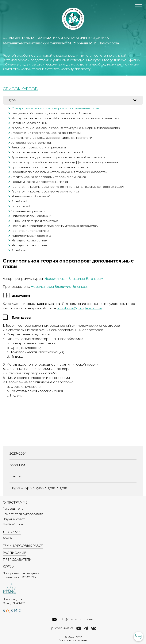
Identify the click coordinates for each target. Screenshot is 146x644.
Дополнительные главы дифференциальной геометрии (52, 138)
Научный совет (14, 519)
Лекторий (12, 532)
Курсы (13, 100)
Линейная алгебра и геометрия (35, 221)
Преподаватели (17, 560)
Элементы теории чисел (29, 211)
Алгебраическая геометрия (32, 143)
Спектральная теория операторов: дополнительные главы (55, 109)
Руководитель (13, 509)
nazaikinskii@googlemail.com (79, 308)
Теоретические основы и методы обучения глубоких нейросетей (59, 172)
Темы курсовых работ (23, 546)
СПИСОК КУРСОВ (20, 89)
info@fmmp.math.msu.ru (76, 620)
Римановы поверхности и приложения (39, 148)
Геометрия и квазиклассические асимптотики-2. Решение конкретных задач (68, 187)
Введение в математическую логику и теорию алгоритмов (54, 226)
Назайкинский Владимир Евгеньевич (74, 279)
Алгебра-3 (19, 251)
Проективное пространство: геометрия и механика (50, 167)
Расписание (14, 553)
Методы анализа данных (29, 123)
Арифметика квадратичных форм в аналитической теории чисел (59, 158)
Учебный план (13, 524)
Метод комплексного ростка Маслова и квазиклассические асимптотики (65, 118)
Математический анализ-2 (31, 216)
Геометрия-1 (21, 207)
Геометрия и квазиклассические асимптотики (45, 192)
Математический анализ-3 (31, 236)
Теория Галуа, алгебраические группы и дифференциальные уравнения (65, 162)
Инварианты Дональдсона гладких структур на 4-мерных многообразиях (66, 128)
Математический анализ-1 (31, 197)
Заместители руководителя (23, 514)
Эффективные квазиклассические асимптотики (46, 133)
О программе (15, 503)
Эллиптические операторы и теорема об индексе (49, 177)
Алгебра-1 (19, 202)
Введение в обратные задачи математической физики (51, 114)
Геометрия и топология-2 (30, 231)
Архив (7, 538)
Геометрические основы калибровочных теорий (47, 153)
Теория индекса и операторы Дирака (40, 182)
